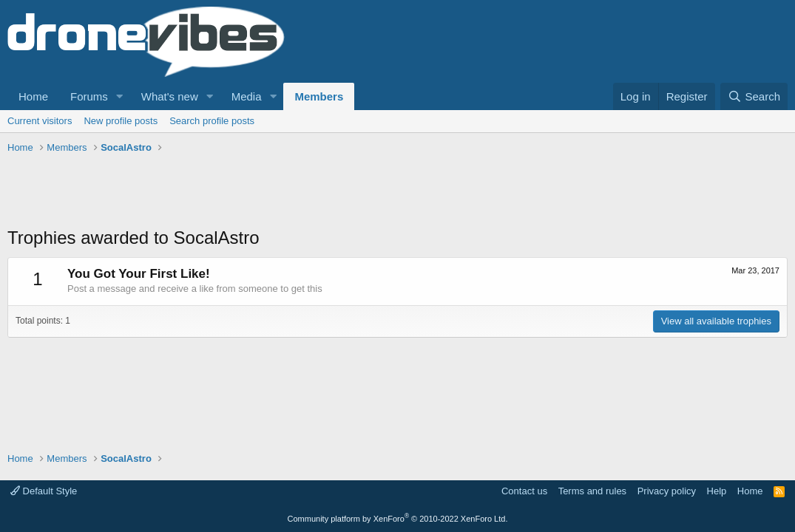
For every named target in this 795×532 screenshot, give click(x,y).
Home (33, 96)
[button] (120, 96)
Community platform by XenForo (398, 519)
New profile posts (121, 121)
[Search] (754, 96)
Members (319, 96)
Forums (89, 96)
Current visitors (40, 121)
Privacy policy (667, 491)
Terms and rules (592, 491)
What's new (170, 96)
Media (247, 96)
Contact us (524, 491)
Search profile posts (212, 121)
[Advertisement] (277, 192)
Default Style (44, 491)
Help (717, 491)
